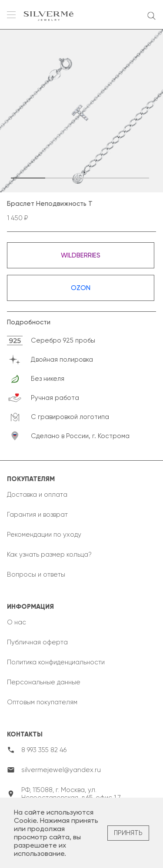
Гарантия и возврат (37, 515)
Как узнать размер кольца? (49, 554)
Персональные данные (44, 682)
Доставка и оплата (37, 495)
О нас (17, 622)
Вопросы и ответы (36, 574)
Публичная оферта (37, 642)
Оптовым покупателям (42, 702)
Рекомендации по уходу (44, 535)
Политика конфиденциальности (56, 662)
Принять (128, 833)
